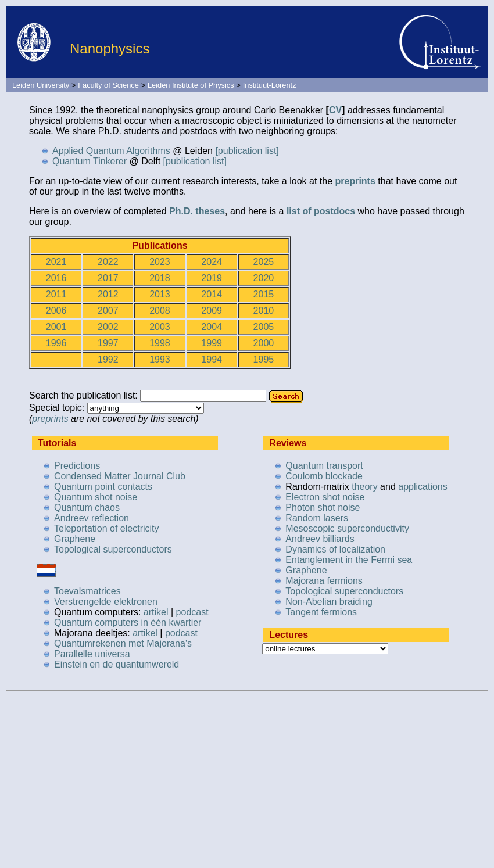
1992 (108, 359)
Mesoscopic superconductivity (347, 528)
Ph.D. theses (197, 211)
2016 (56, 278)
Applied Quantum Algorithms (111, 151)
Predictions (77, 466)
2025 (264, 262)
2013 (160, 294)
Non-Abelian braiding (329, 602)
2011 (56, 294)
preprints (355, 181)
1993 (160, 359)
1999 (212, 343)
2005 (264, 327)
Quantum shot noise (96, 497)
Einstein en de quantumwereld (117, 664)
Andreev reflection (92, 518)
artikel (156, 612)
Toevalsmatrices (87, 591)
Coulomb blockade (324, 476)
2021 (56, 262)
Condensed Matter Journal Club (120, 476)
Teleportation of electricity (107, 528)
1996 (56, 343)
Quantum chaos (87, 507)
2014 (212, 294)
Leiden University (41, 85)
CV (335, 110)
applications (423, 487)
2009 (212, 311)
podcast (192, 612)
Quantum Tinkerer (90, 161)
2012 (108, 294)
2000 (264, 343)
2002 (108, 327)
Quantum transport (324, 466)
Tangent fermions (321, 612)
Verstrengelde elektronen (106, 602)
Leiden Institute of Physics (191, 85)
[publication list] (247, 151)
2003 (160, 327)
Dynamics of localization (335, 549)
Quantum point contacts (103, 487)
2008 (160, 311)
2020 (264, 278)
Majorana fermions (324, 581)
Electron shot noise (325, 497)
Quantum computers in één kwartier (128, 623)
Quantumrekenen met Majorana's (123, 643)
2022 (108, 262)
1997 (108, 343)
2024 (212, 262)
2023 (160, 262)
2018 (160, 278)
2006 (56, 311)
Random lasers (317, 518)
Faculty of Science (108, 85)
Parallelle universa (92, 654)
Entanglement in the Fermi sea (349, 560)
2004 (212, 327)
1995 (264, 359)
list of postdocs (321, 211)
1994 (212, 359)
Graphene (75, 539)
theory (364, 487)
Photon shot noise (323, 507)
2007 (108, 311)
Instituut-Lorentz (270, 85)
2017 (108, 278)
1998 (160, 343)
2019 (212, 278)
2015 (264, 294)
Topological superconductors (113, 549)
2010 (264, 311)
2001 (56, 327)
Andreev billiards (320, 539)
